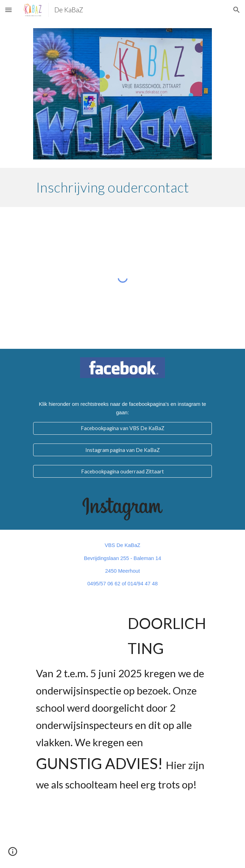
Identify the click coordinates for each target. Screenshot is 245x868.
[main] (122, 187)
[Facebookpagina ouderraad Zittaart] (122, 471)
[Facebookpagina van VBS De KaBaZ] (122, 428)
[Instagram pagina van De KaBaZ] (122, 450)
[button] (8, 10)
